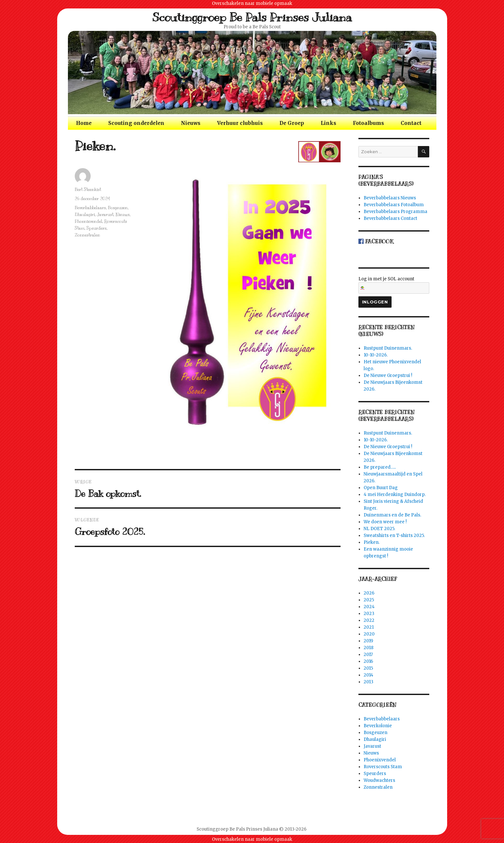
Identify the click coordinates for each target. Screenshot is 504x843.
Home (84, 123)
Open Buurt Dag (381, 488)
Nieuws (191, 123)
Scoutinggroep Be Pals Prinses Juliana (252, 17)
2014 (368, 675)
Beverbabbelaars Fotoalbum (394, 205)
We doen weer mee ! (385, 522)
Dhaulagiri (85, 215)
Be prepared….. (380, 467)
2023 (369, 614)
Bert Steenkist (88, 190)
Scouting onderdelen (136, 123)
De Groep (292, 123)
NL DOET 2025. (379, 529)
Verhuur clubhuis (240, 123)
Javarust (105, 215)
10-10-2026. (376, 355)
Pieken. (372, 542)
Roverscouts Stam (383, 767)
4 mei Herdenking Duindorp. (395, 495)
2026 (369, 593)
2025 (369, 600)
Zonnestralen (87, 235)
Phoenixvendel (89, 221)
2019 (368, 641)
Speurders (97, 228)
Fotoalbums (368, 123)
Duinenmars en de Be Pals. (392, 515)
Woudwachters (379, 780)
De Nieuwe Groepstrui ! (388, 375)
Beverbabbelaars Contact (390, 218)
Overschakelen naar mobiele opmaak (252, 3)
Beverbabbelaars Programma (395, 212)
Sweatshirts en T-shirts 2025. (394, 535)
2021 (369, 627)
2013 (368, 682)
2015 (368, 668)
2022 (369, 620)
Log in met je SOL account (394, 285)
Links (329, 123)
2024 (369, 607)
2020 (369, 634)
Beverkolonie (378, 726)
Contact (411, 123)
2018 (368, 648)
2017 (368, 655)
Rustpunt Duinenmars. (388, 348)
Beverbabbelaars (90, 208)
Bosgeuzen (118, 208)
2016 (368, 661)
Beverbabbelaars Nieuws (390, 198)
